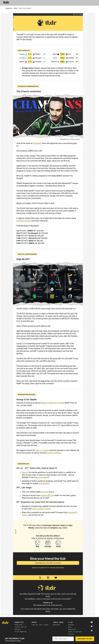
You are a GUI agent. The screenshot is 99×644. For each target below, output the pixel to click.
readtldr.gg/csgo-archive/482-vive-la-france (48, 563)
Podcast (71, 625)
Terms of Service (75, 632)
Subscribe (18, 625)
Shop (70, 627)
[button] (93, 3)
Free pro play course (40, 625)
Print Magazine (20, 632)
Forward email (55, 568)
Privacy (71, 634)
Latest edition (21, 627)
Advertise (72, 629)
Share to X (36, 568)
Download (56, 625)
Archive (9, 8)
